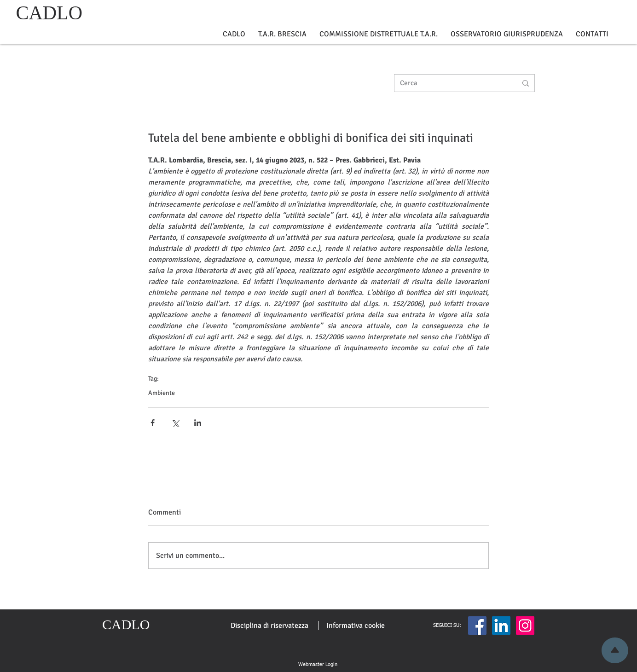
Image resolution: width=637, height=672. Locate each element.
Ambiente (162, 393)
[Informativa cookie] (356, 626)
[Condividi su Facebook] (153, 423)
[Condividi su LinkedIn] (198, 423)
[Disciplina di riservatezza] (269, 626)
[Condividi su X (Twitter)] (175, 423)
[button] (234, 34)
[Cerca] (452, 83)
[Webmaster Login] (318, 665)
